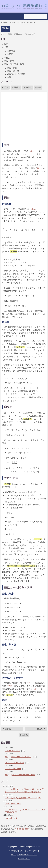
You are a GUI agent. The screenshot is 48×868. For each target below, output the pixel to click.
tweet (4, 23)
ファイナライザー (13, 804)
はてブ (21, 23)
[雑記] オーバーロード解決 (23, 775)
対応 (33, 209)
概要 (6, 44)
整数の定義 (9, 61)
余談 (9, 77)
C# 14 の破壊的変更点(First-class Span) (23, 798)
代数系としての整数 (16, 74)
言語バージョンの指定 (21, 757)
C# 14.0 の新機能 (13, 769)
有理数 (41, 729)
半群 (32, 151)
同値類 (10, 54)
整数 (6, 29)
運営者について (24, 859)
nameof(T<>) (11, 818)
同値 (6, 47)
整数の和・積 (13, 71)
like (12, 23)
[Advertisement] (24, 116)
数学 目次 (24, 735)
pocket (31, 23)
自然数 (7, 729)
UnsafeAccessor (12, 751)
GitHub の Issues (23, 829)
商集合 (7, 58)
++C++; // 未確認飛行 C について (24, 855)
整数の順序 (12, 68)
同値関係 (11, 51)
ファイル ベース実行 (14, 763)
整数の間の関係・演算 (14, 64)
